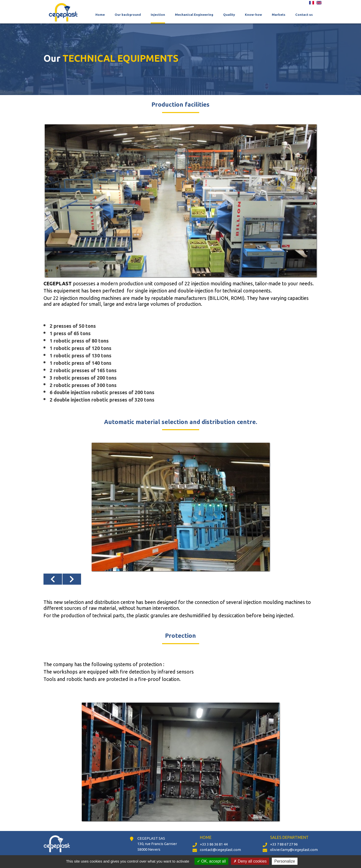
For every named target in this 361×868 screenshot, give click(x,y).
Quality (229, 15)
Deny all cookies (250, 861)
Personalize (285, 861)
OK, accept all (211, 861)
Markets (279, 15)
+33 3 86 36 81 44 (214, 844)
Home (100, 15)
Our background (128, 15)
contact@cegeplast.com (220, 850)
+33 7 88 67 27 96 (284, 844)
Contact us (304, 15)
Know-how (253, 15)
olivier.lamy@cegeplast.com (294, 850)
